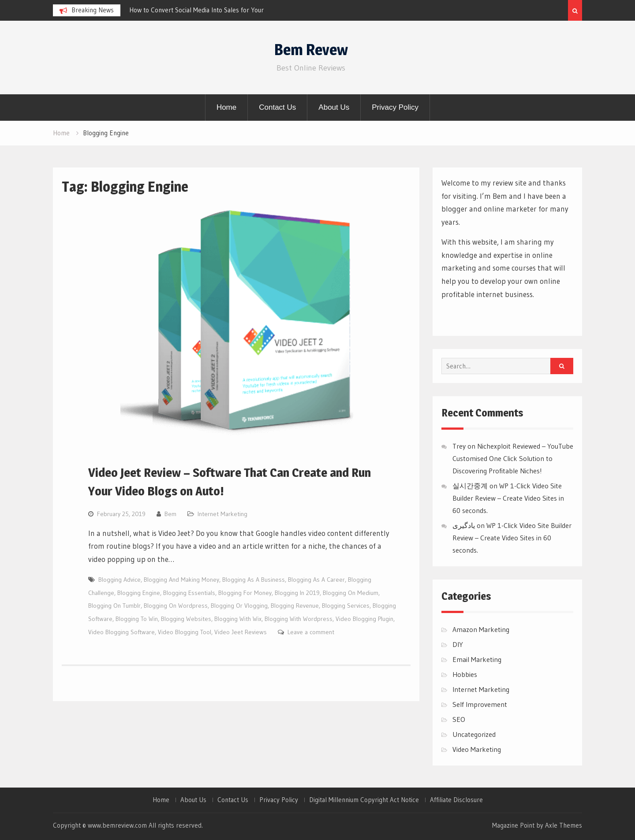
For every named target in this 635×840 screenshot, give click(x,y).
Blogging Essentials (189, 593)
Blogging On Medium (351, 593)
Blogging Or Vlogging (239, 606)
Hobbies (465, 674)
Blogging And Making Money (181, 580)
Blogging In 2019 (297, 593)
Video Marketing (477, 749)
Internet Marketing (222, 514)
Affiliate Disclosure (456, 800)
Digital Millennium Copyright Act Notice (364, 800)
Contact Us (277, 107)
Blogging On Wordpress (176, 606)
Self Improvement (480, 704)
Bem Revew (311, 50)
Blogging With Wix (238, 619)
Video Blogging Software (121, 632)
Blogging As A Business (254, 580)
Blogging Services (346, 606)
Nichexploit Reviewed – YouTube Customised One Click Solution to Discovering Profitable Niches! (513, 458)
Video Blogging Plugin (364, 619)
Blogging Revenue (295, 606)
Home (226, 107)
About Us (334, 107)
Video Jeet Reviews (241, 632)
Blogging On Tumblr (114, 606)
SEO (459, 719)
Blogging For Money (245, 593)
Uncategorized (474, 734)
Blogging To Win (137, 619)
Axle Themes (564, 825)
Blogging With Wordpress (299, 619)
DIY (458, 644)
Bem (170, 514)
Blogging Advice (120, 580)
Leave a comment (311, 632)
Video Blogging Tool (185, 632)
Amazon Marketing (481, 629)
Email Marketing (477, 659)
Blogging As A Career (316, 580)
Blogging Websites (186, 619)
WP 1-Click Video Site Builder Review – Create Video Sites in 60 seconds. (508, 498)
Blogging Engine (139, 593)
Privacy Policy (395, 107)
